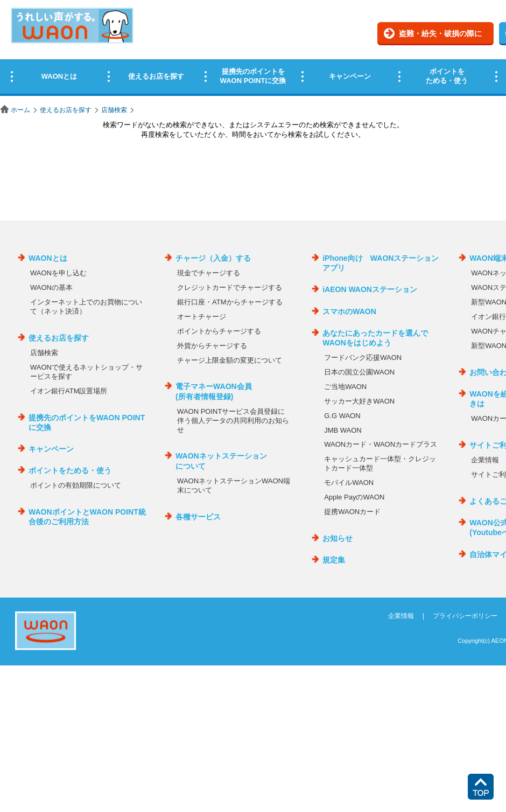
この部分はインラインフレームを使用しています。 (253, 50)
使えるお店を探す (66, 110)
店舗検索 (114, 110)
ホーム (20, 110)
